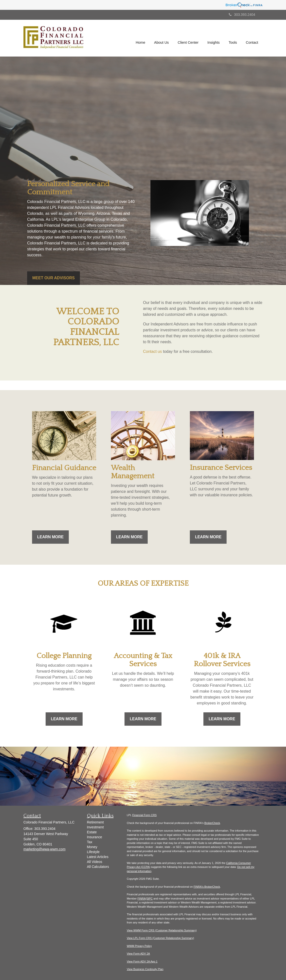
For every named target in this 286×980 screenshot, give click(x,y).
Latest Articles (98, 857)
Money (92, 847)
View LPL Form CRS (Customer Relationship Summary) (160, 938)
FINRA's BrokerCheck (207, 887)
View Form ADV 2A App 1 (142, 961)
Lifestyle (93, 852)
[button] (162, 38)
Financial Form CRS (144, 815)
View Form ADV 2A (138, 954)
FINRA (142, 899)
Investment (95, 827)
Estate (92, 832)
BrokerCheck (212, 823)
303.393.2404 (242, 15)
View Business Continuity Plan (145, 969)
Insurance (95, 837)
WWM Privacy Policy (139, 946)
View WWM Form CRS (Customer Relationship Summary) (162, 930)
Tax (90, 842)
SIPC (150, 899)
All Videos (95, 862)
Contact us (152, 351)
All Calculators (98, 867)
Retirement (95, 822)
